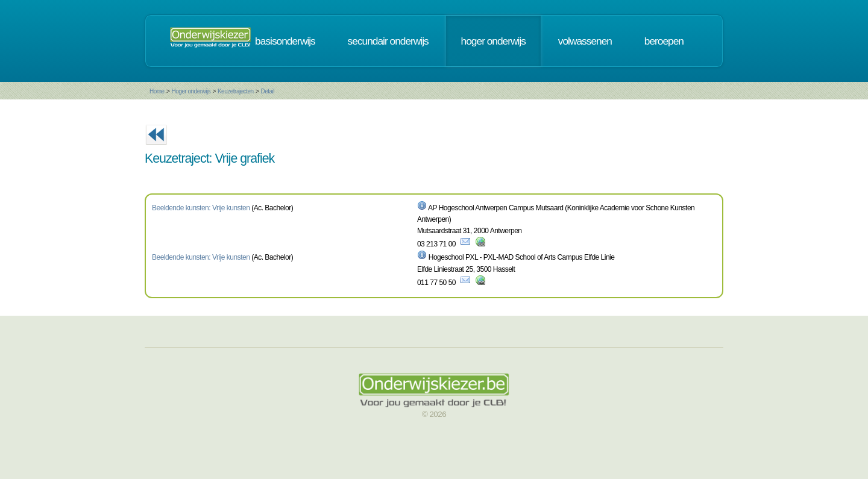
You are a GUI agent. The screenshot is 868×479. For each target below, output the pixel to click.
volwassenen (585, 41)
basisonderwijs (285, 41)
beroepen (664, 41)
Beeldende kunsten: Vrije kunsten (201, 208)
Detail (267, 91)
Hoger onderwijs (191, 91)
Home (157, 91)
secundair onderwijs (388, 41)
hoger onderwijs (493, 41)
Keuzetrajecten (236, 91)
